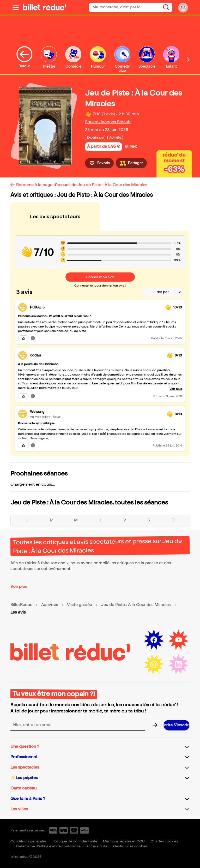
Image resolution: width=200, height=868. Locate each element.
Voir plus (19, 587)
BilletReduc (21, 605)
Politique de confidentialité (75, 841)
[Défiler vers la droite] (188, 59)
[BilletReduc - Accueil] (45, 7)
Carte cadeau (23, 788)
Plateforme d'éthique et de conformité (48, 846)
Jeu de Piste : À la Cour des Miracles (136, 605)
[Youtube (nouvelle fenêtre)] (178, 640)
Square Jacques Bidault (108, 122)
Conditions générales (29, 841)
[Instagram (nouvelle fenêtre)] (154, 664)
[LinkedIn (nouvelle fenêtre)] (178, 664)
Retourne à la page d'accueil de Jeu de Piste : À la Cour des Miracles (82, 185)
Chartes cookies (164, 841)
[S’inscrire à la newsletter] (177, 725)
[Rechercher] (166, 7)
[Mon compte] (183, 7)
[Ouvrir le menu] (16, 7)
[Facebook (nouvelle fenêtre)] (154, 640)
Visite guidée (80, 605)
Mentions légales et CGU (124, 841)
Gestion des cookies (130, 846)
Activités (50, 605)
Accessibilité (97, 846)
